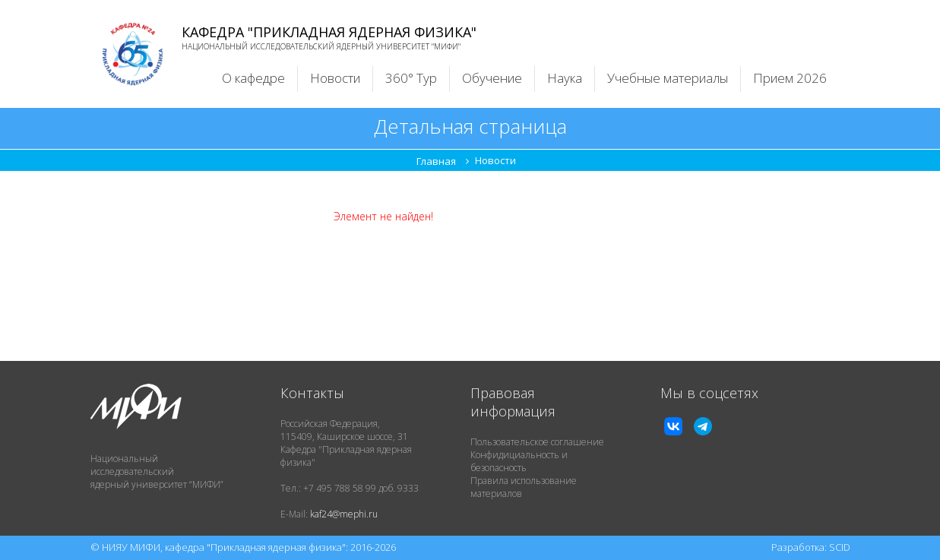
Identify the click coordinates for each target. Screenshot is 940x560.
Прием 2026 (790, 78)
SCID (840, 547)
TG (703, 426)
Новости (335, 78)
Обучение (492, 78)
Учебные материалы (668, 78)
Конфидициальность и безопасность (519, 461)
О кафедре (253, 78)
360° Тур (411, 78)
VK (673, 426)
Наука (565, 78)
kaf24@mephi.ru (344, 514)
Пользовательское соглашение (537, 442)
